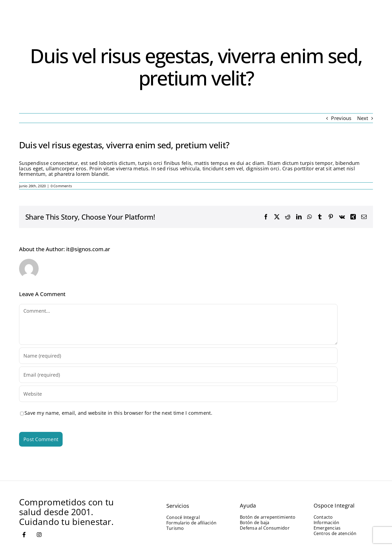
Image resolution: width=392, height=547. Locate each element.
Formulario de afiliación (191, 523)
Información (327, 523)
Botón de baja (255, 523)
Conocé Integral (183, 517)
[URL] (178, 394)
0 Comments (61, 186)
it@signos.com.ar (88, 249)
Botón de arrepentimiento (268, 517)
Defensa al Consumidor (265, 528)
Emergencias (327, 528)
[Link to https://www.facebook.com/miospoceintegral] (24, 535)
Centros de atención (335, 533)
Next (363, 118)
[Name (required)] (178, 356)
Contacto (323, 517)
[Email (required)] (178, 375)
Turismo (175, 528)
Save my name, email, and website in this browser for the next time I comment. (118, 413)
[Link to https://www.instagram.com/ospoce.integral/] (39, 535)
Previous (341, 118)
